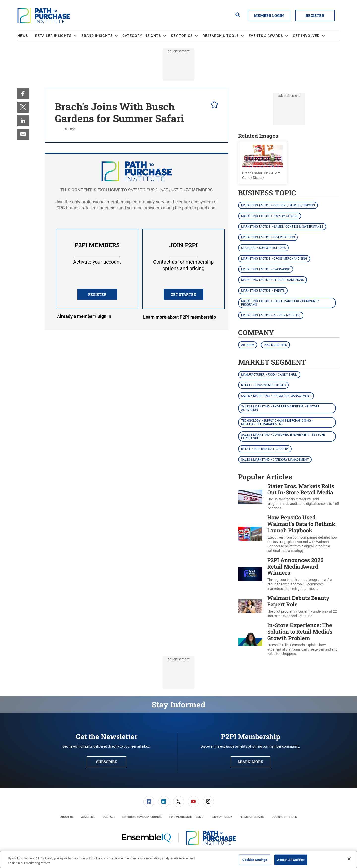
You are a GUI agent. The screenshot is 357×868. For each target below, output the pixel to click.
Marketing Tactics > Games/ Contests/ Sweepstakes (282, 227)
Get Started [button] (183, 294)
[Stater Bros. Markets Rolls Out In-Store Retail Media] (250, 497)
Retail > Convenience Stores (263, 385)
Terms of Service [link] (252, 817)
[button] (263, 163)
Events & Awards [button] (266, 36)
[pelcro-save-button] (213, 105)
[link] (23, 94)
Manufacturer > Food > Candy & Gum (269, 375)
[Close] (349, 859)
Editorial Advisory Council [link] (142, 817)
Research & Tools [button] (221, 36)
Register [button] (315, 15)
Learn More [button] (250, 762)
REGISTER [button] (97, 294)
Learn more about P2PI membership (179, 317)
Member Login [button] (269, 15)
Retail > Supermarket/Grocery (265, 449)
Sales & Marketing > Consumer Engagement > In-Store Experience (283, 436)
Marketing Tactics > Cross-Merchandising (274, 259)
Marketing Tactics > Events (263, 291)
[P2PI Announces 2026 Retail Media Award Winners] (250, 574)
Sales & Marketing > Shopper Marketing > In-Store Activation (280, 408)
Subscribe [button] (107, 762)
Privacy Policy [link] (221, 817)
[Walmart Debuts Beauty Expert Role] (250, 607)
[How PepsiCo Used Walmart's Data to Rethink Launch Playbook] (250, 534)
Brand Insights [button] (97, 36)
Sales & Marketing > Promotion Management (276, 396)
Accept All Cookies (291, 860)
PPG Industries (275, 345)
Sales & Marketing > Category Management (275, 460)
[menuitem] (26, 36)
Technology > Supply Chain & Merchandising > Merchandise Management (277, 422)
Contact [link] (109, 817)
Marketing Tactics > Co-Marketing (268, 237)
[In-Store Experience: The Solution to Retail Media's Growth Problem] (250, 639)
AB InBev (248, 345)
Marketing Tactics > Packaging (266, 269)
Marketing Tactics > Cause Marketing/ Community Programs (280, 303)
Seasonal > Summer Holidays (263, 248)
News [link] (23, 36)
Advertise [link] (88, 817)
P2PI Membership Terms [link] (186, 817)
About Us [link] (67, 817)
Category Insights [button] (142, 36)
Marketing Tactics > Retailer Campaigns (273, 280)
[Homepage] (44, 16)
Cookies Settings (284, 817)
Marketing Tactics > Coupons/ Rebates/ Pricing (278, 205)
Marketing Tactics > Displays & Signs (270, 216)
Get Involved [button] (306, 36)
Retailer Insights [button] (53, 36)
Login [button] (84, 317)
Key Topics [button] (182, 36)
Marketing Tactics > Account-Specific (271, 315)
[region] (178, 859)
